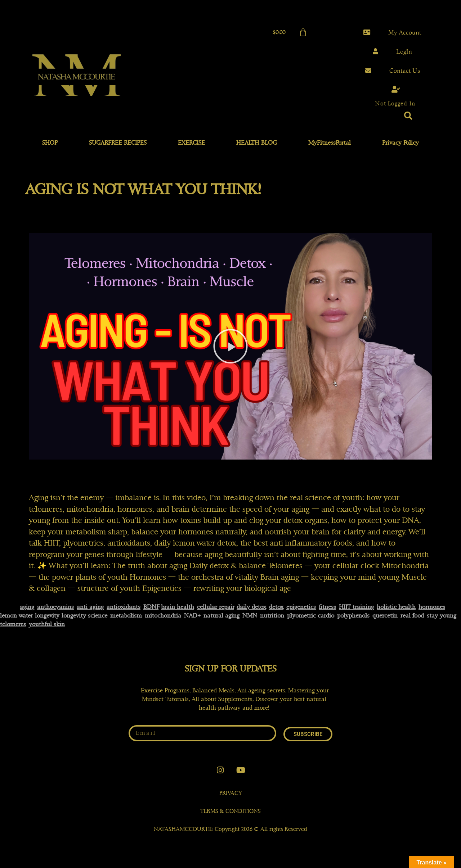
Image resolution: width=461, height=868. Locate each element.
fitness (327, 607)
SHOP (50, 143)
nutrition (272, 616)
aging (27, 607)
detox (276, 607)
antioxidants (124, 607)
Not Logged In (395, 104)
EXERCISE (191, 143)
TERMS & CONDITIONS (230, 811)
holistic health (396, 607)
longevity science (84, 616)
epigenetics (301, 607)
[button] (408, 116)
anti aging (90, 607)
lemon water (16, 616)
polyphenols (353, 616)
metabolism (126, 616)
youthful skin (47, 624)
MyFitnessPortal (330, 143)
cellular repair (216, 607)
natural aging (221, 616)
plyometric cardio (311, 616)
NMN (250, 616)
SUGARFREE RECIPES (118, 143)
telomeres (13, 624)
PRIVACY (231, 793)
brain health (178, 607)
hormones (432, 607)
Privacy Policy (400, 143)
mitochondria (163, 616)
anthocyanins (55, 607)
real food (412, 616)
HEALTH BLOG (257, 143)
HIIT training (356, 607)
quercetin (385, 616)
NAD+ (192, 616)
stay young (442, 616)
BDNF (151, 607)
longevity (47, 616)
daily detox (251, 607)
